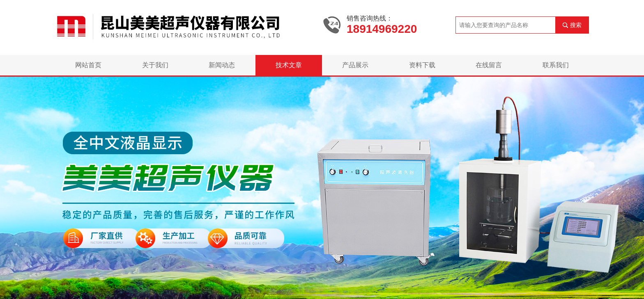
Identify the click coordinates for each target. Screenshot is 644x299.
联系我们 (556, 65)
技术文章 (289, 65)
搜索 (576, 25)
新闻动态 (222, 65)
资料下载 (422, 65)
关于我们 (155, 65)
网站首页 (88, 65)
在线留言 (489, 65)
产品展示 (355, 65)
